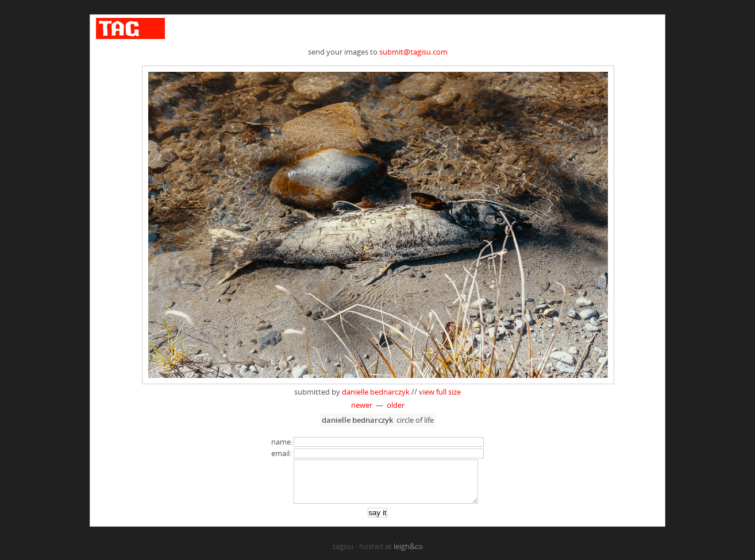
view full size (440, 392)
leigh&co (408, 555)
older (396, 405)
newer (362, 405)
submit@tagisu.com (413, 52)
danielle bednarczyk (376, 392)
